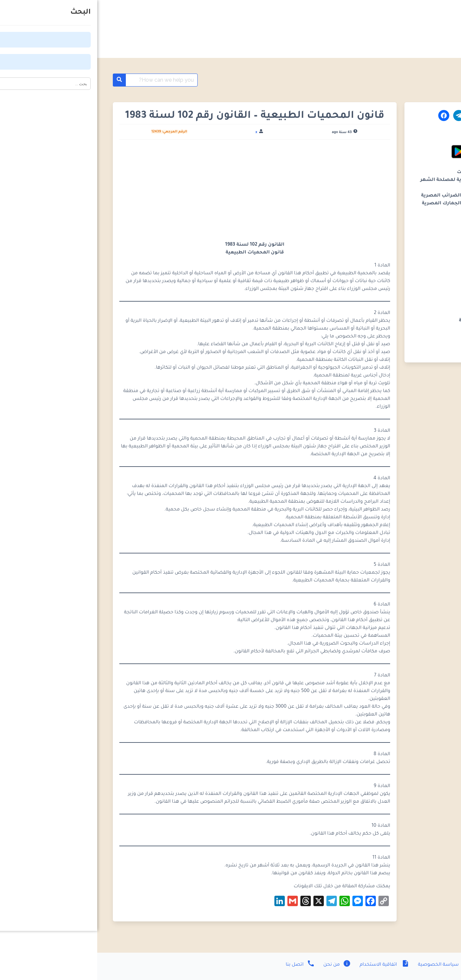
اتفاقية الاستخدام (286, 965)
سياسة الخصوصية (347, 965)
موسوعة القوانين (409, 80)
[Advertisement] (158, 193)
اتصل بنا (203, 965)
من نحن (239, 965)
